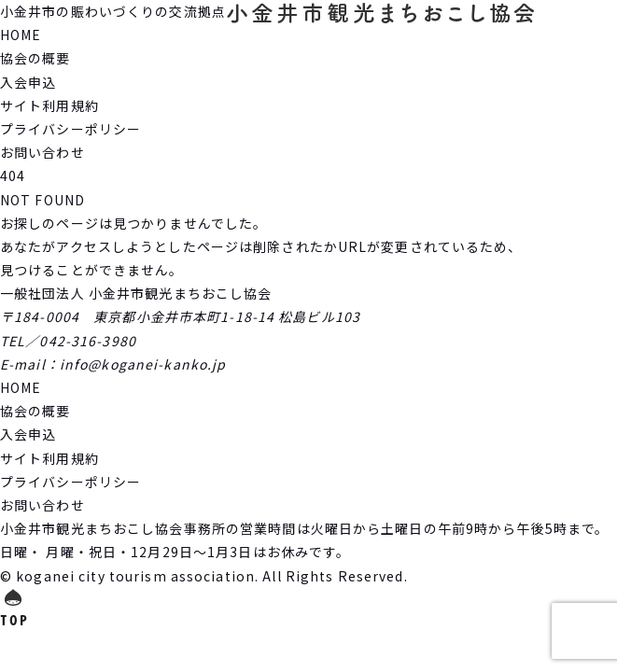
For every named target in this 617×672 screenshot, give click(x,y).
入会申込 (28, 82)
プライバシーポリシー (70, 129)
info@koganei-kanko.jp (143, 364)
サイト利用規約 (49, 105)
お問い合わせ (42, 152)
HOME (21, 35)
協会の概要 (35, 58)
